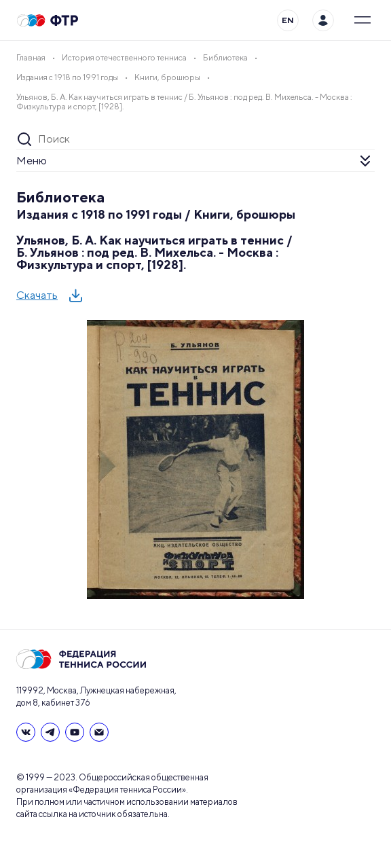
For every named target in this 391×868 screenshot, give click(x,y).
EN (288, 20)
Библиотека (61, 197)
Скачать (37, 295)
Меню (32, 161)
